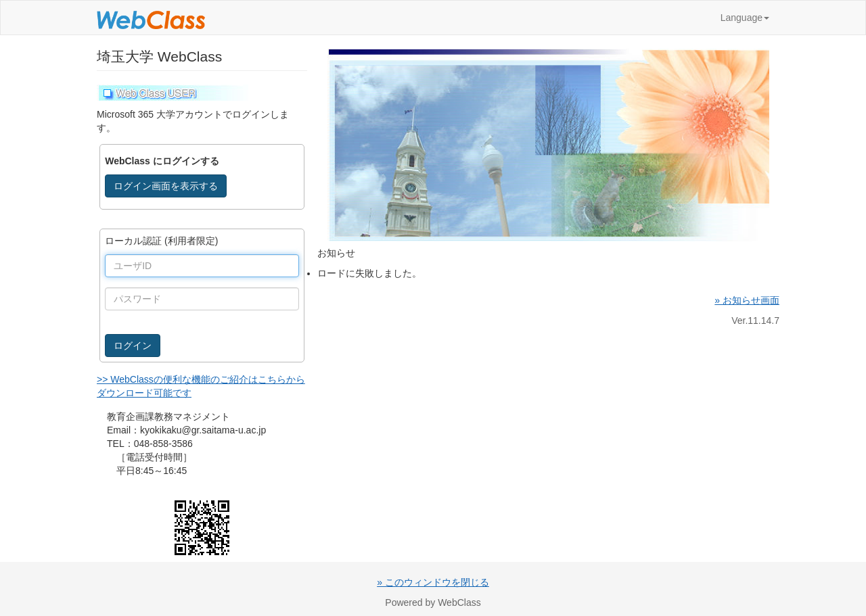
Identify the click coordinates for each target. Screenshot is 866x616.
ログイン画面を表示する (166, 186)
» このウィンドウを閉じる (433, 582)
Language (745, 18)
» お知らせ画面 (747, 300)
